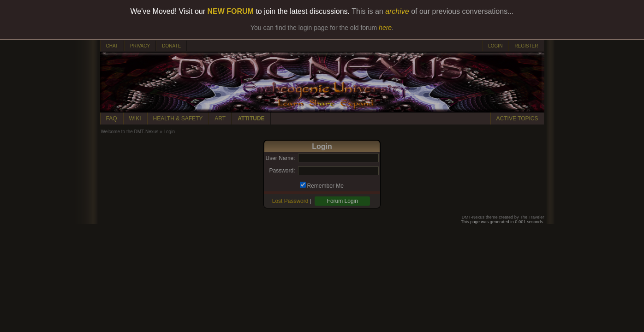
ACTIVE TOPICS (517, 119)
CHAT (112, 46)
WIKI (135, 119)
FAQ (112, 119)
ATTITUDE (251, 119)
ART (220, 119)
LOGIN (495, 46)
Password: (282, 171)
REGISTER (526, 46)
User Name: (280, 158)
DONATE (171, 46)
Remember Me (325, 186)
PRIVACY (140, 46)
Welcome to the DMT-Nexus (130, 132)
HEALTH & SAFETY (178, 119)
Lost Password (290, 201)
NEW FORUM (231, 11)
